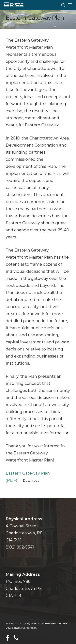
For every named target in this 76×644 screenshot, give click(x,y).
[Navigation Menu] (70, 5)
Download (31, 481)
